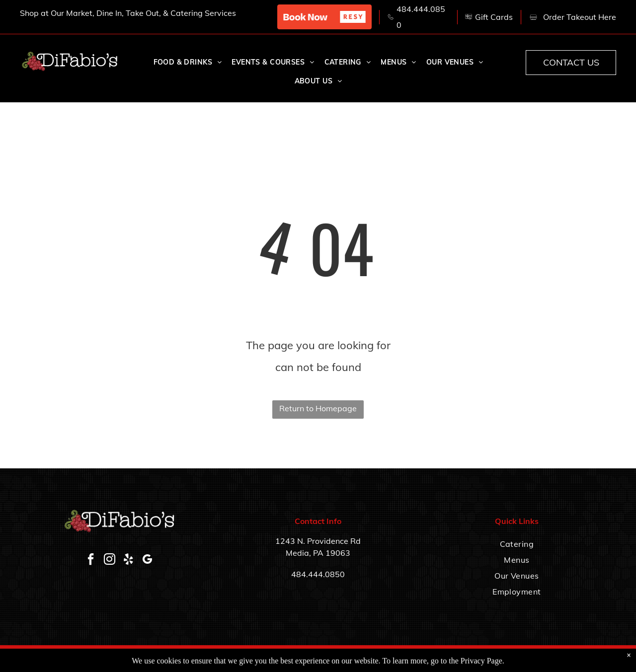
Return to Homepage (318, 408)
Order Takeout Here (580, 17)
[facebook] (91, 560)
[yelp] (129, 560)
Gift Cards (494, 17)
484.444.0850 (318, 574)
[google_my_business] (148, 560)
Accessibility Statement (490, 658)
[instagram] (110, 560)
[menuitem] (188, 63)
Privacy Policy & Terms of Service (571, 658)
